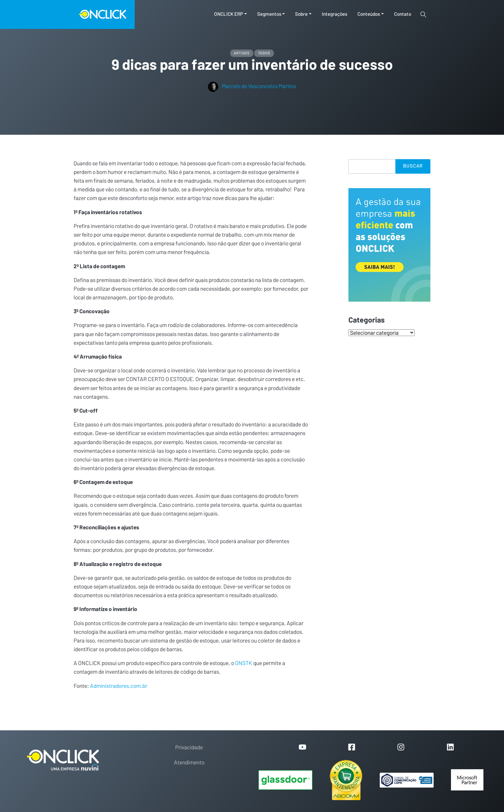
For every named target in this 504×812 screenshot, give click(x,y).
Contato (403, 14)
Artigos (242, 53)
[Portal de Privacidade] (407, 780)
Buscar (413, 166)
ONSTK (244, 663)
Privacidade (189, 748)
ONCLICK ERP (229, 14)
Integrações (334, 14)
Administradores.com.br (119, 686)
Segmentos (269, 14)
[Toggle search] (423, 14)
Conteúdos (369, 14)
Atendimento (189, 763)
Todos (264, 53)
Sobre (301, 14)
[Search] (372, 166)
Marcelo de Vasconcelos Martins (252, 86)
